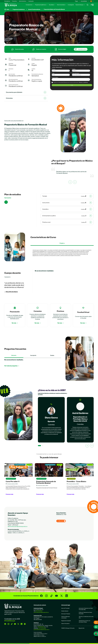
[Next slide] (92, 446)
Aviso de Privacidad (65, 608)
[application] (25, 172)
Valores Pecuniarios (65, 624)
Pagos (76, 1)
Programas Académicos (40, 5)
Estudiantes (7, 1)
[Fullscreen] (31, 439)
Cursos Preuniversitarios (34, 9)
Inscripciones (29, 5)
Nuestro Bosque (79, 5)
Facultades (51, 5)
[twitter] (62, 596)
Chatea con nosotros (41, 49)
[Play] (6, 439)
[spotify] (25, 624)
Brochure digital (62, 49)
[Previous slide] (70, 182)
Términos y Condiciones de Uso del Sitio (86, 617)
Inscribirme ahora (82, 49)
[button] (18, 416)
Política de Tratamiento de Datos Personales (85, 613)
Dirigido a (62, 243)
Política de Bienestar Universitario (66, 617)
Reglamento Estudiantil (66, 621)
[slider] (17, 439)
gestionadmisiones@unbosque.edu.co (42, 630)
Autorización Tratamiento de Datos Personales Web (86, 609)
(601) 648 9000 (39, 611)
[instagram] (46, 596)
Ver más (14, 323)
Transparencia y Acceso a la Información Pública (84, 621)
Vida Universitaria (61, 5)
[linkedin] (67, 596)
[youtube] (56, 596)
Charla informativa (19, 49)
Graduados (31, 1)
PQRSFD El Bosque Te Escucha (68, 628)
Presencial (29, 465)
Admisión (14, 355)
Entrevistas (9, 98)
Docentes (14, 1)
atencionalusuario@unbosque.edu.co (18, 526)
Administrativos (23, 1)
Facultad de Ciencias (71, 479)
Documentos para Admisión (14, 92)
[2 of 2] (43, 446)
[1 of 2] (39, 446)
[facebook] (41, 596)
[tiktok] (51, 596)
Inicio (8, 9)
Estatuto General (65, 611)
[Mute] (29, 439)
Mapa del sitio (82, 628)
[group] (49, 28)
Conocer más (9, 494)
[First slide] (75, 182)
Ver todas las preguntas (11, 366)
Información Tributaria (66, 614)
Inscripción (33, 355)
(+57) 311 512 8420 (42, 628)
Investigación (71, 5)
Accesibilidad (84, 1)
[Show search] (88, 5)
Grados (52, 355)
